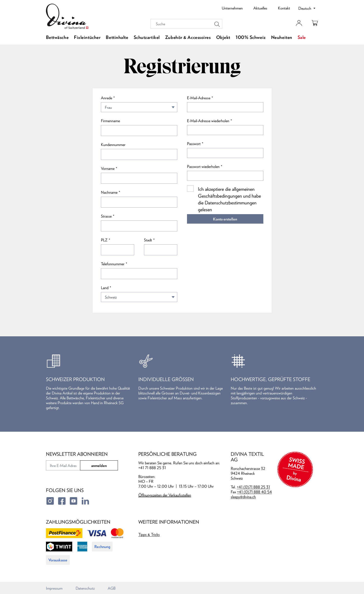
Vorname (108, 168)
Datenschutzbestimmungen (231, 203)
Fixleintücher (87, 37)
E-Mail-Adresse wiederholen (208, 121)
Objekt (223, 37)
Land (105, 288)
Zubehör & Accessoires (188, 37)
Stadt (148, 240)
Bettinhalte (117, 37)
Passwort (194, 144)
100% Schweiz (251, 37)
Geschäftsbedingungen (220, 196)
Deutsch (305, 8)
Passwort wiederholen (203, 166)
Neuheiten (282, 37)
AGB (112, 588)
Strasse (106, 216)
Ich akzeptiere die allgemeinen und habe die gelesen (229, 199)
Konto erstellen (225, 219)
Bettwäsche (57, 37)
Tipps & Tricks (149, 534)
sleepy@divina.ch (243, 497)
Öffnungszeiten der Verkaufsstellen (165, 495)
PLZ (104, 240)
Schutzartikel (147, 37)
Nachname (109, 192)
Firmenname (110, 121)
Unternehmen (232, 8)
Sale (302, 37)
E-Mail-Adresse (199, 98)
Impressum (54, 588)
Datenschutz (85, 588)
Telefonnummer (113, 264)
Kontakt (284, 8)
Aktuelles (260, 8)
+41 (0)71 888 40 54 (254, 492)
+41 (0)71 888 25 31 (253, 487)
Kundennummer (113, 145)
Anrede (107, 98)
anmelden (99, 466)
